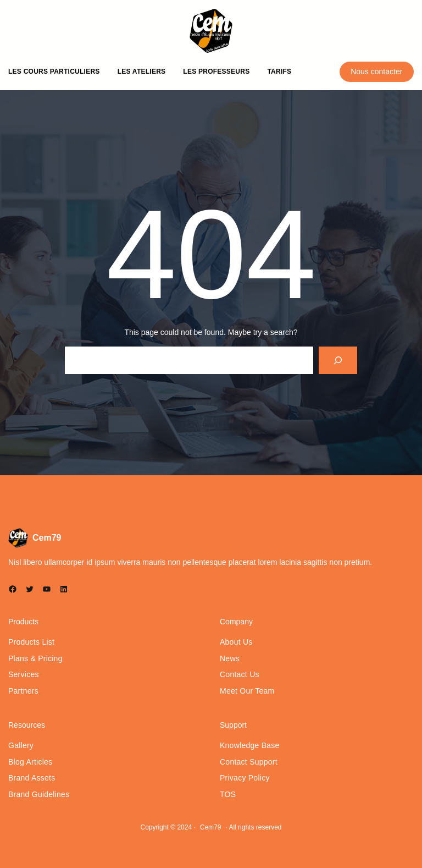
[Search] (338, 360)
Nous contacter (376, 72)
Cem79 (47, 538)
